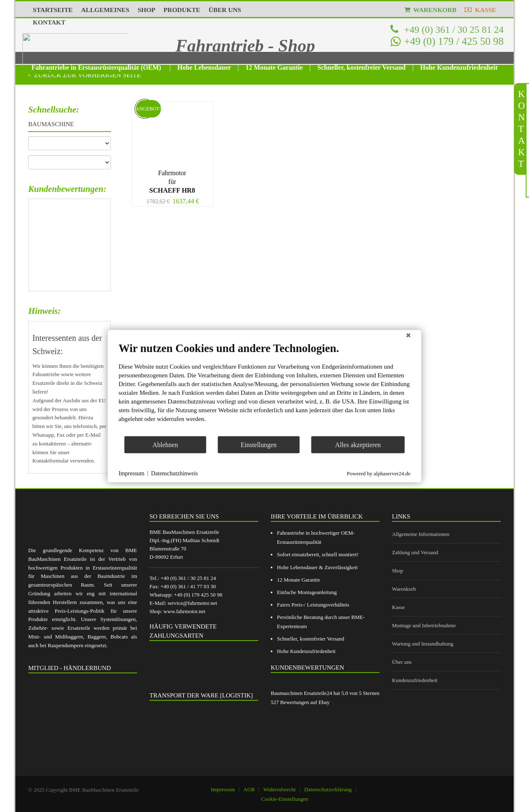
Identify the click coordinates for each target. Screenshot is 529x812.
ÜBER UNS (225, 10)
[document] (265, 389)
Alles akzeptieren (358, 444)
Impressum (223, 789)
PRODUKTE (182, 10)
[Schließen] (409, 337)
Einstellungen (259, 444)
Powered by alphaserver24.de (378, 473)
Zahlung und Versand (415, 552)
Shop (398, 571)
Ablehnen (165, 444)
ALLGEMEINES (105, 10)
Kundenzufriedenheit (415, 680)
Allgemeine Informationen (421, 534)
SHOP (146, 10)
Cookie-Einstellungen (285, 799)
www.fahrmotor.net (185, 611)
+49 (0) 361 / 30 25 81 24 (453, 29)
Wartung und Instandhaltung (423, 644)
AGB (249, 789)
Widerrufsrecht (279, 789)
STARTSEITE (53, 10)
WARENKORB (431, 10)
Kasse (398, 607)
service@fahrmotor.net (192, 603)
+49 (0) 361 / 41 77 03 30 (188, 586)
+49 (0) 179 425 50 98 (198, 595)
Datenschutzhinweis (175, 473)
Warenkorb (404, 589)
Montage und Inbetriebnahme (424, 625)
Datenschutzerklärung (328, 789)
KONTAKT (49, 22)
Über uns (402, 662)
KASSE (480, 10)
